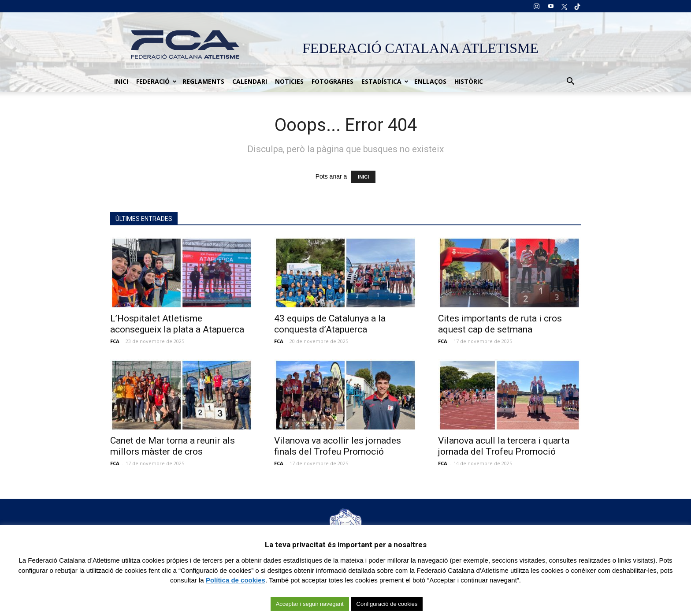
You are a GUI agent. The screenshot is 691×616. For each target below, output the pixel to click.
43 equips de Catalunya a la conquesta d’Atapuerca (330, 324)
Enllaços (430, 81)
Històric (469, 81)
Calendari (250, 81)
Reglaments (203, 81)
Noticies (289, 81)
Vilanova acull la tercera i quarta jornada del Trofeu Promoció (504, 446)
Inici (121, 81)
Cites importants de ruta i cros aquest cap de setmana (500, 324)
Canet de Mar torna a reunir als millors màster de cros (173, 446)
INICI (363, 177)
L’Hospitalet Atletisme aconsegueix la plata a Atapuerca (177, 324)
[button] (570, 82)
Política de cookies (236, 580)
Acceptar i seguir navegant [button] (310, 604)
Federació (156, 81)
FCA (115, 341)
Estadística (385, 81)
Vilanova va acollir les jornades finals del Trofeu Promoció (338, 446)
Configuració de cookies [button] (387, 604)
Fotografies (332, 81)
